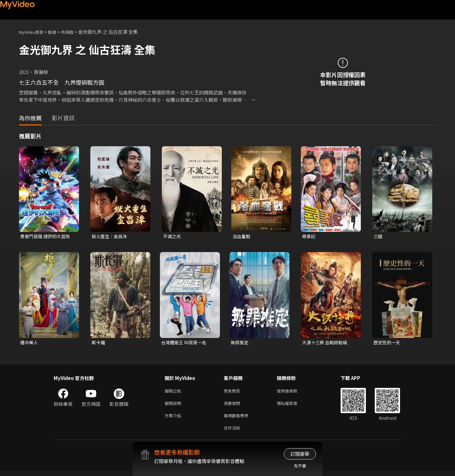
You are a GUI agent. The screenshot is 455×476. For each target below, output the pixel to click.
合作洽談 (233, 432)
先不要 (300, 466)
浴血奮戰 (242, 236)
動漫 (57, 32)
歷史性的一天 (388, 343)
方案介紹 (174, 419)
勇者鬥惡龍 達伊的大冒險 (47, 236)
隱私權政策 (292, 406)
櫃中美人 (30, 343)
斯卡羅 (99, 343)
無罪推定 (240, 343)
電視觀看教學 (238, 419)
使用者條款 (292, 392)
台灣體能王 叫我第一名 (185, 343)
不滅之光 (173, 236)
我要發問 (233, 406)
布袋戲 (74, 32)
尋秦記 (309, 236)
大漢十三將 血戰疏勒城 (326, 343)
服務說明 (174, 406)
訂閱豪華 (300, 454)
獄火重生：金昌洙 (111, 236)
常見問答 (233, 392)
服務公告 (174, 392)
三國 (378, 236)
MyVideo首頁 (33, 32)
